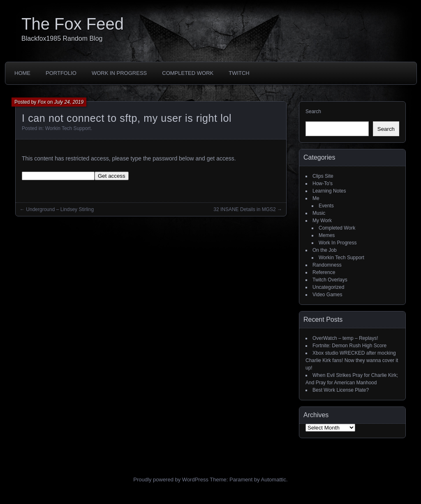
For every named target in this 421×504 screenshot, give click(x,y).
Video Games (327, 295)
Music (319, 213)
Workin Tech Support (68, 128)
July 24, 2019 (69, 102)
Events (326, 206)
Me (316, 198)
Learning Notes (329, 191)
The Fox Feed (73, 24)
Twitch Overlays (330, 280)
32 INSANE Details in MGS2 (244, 209)
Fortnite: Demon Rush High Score (349, 346)
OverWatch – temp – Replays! (345, 338)
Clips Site (323, 176)
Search (313, 111)
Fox (42, 102)
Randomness (327, 265)
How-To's (323, 183)
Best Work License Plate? (341, 390)
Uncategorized (328, 287)
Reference (324, 272)
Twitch (239, 73)
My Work (322, 221)
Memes (327, 235)
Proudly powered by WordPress (171, 480)
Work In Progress (119, 73)
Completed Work (188, 73)
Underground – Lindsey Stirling (60, 209)
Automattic (274, 480)
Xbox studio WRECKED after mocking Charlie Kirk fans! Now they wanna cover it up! (352, 360)
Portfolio (61, 73)
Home (22, 73)
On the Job (325, 250)
